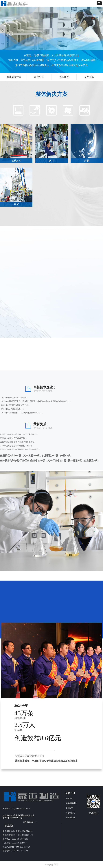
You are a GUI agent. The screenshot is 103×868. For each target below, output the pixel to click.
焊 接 (87, 161)
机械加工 (16, 161)
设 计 (51, 161)
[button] (99, 3)
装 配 (16, 204)
